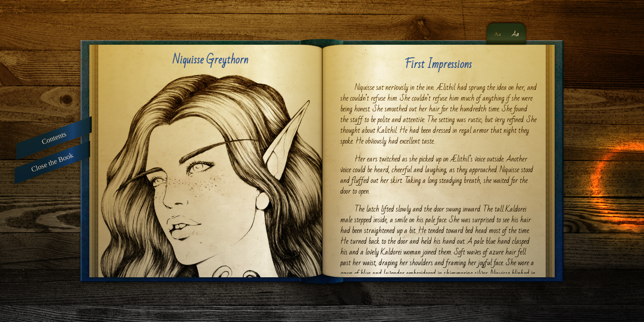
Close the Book (53, 162)
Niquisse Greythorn (210, 60)
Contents (54, 138)
